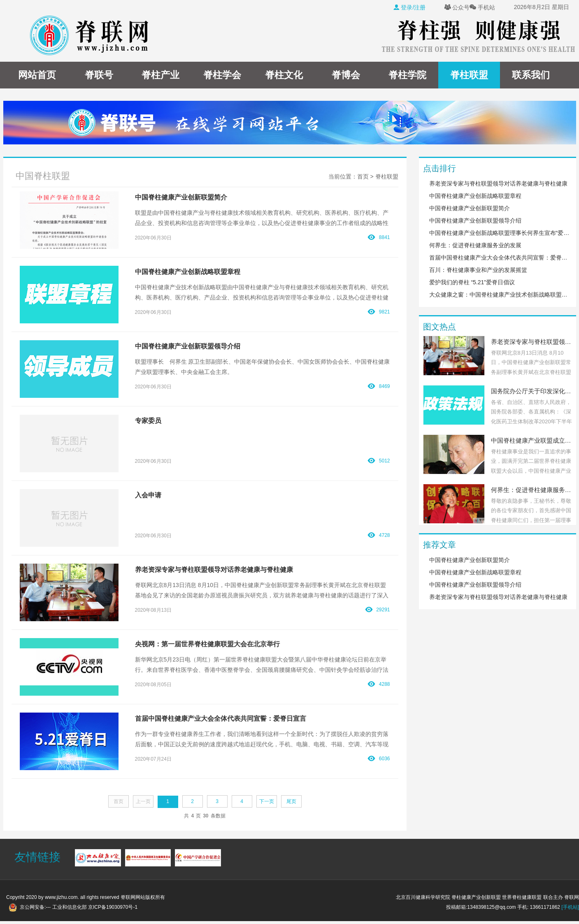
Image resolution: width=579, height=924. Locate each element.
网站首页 (37, 75)
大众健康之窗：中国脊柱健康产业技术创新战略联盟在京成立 (500, 295)
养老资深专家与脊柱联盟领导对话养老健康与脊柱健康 (498, 183)
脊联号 (99, 75)
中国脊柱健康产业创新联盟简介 (470, 208)
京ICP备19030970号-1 (113, 907)
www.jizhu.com (61, 897)
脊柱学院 (407, 75)
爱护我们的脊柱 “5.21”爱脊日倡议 (472, 282)
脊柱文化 (284, 75)
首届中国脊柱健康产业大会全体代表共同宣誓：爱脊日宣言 (500, 258)
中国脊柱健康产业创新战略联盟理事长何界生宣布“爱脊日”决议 (500, 233)
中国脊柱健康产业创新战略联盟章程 (475, 196)
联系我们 (531, 75)
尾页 (291, 801)
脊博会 (346, 75)
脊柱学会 (222, 75)
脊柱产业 (160, 75)
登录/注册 (409, 7)
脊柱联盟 (469, 75)
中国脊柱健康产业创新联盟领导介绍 (475, 221)
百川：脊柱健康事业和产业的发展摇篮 (478, 270)
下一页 (267, 801)
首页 (363, 176)
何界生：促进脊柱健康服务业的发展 (475, 245)
